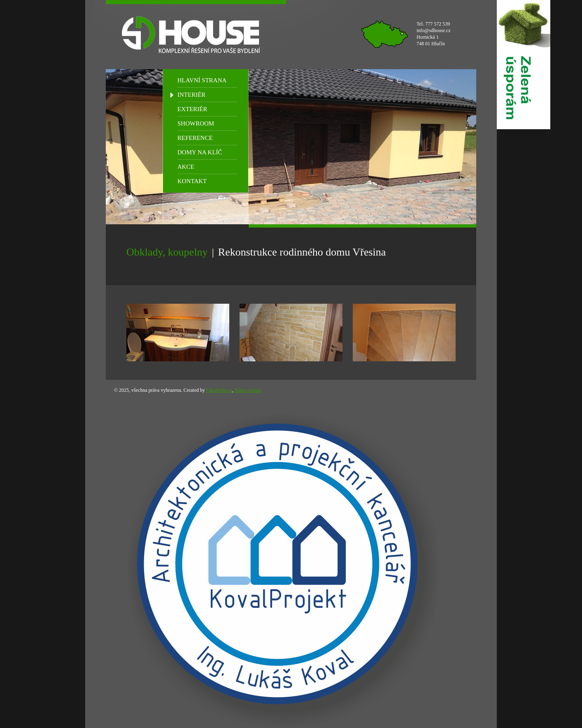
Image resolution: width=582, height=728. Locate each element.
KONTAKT (192, 181)
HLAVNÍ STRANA (202, 80)
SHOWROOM (196, 123)
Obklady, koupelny (167, 252)
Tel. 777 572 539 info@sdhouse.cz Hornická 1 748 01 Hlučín (434, 34)
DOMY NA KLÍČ (200, 152)
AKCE (186, 167)
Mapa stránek (248, 390)
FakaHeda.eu (219, 390)
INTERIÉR (191, 95)
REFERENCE (195, 138)
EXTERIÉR (192, 109)
